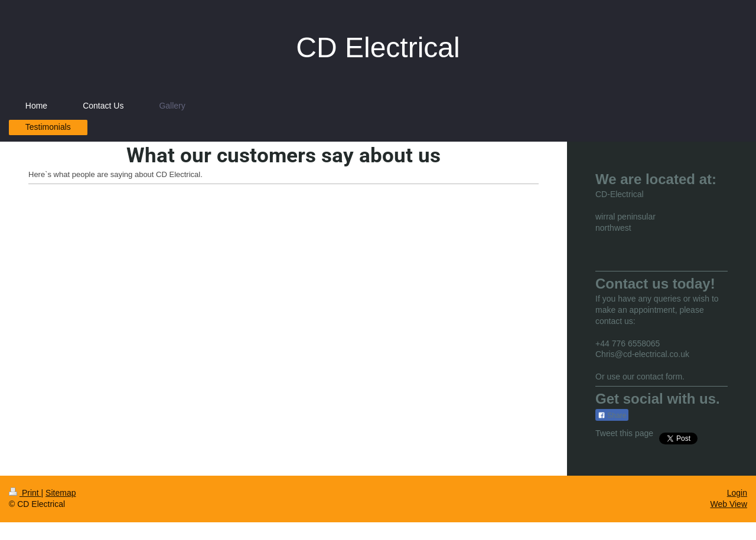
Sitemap (61, 493)
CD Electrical (378, 48)
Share (612, 415)
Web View (729, 504)
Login (737, 493)
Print (25, 493)
